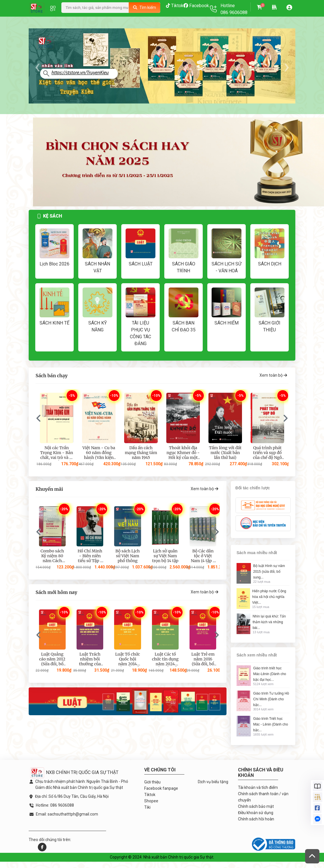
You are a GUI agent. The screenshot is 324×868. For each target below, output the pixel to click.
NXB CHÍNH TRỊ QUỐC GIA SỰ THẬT (74, 772)
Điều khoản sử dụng (256, 813)
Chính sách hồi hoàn (256, 819)
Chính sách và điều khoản (261, 773)
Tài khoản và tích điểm (258, 787)
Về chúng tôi (160, 770)
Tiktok (175, 6)
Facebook (196, 6)
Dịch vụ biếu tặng (213, 782)
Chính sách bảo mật (256, 806)
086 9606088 (234, 12)
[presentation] (37, 66)
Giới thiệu (152, 782)
